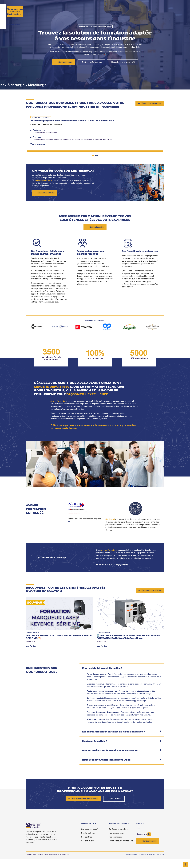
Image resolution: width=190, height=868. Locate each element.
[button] (122, 677)
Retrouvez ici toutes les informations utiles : (107, 769)
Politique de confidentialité (147, 864)
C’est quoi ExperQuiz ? (95, 750)
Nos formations (86, 9)
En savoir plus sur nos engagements (112, 574)
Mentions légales (131, 864)
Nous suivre (144, 843)
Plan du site (160, 864)
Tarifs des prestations (118, 838)
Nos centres (103, 9)
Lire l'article (31, 655)
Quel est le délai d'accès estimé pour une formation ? (111, 760)
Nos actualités (119, 9)
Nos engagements (117, 842)
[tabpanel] (48, 138)
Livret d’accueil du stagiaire (121, 850)
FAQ (138, 838)
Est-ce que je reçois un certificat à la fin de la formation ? (113, 741)
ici (69, 531)
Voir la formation (37, 155)
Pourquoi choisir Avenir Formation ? (102, 677)
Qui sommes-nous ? (65, 9)
